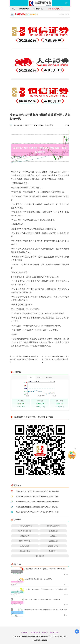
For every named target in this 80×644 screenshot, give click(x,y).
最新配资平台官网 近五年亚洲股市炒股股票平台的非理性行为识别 (37, 496)
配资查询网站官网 (56, 9)
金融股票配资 (24, 9)
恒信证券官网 (64, 14)
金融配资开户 (39, 9)
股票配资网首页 (25, 551)
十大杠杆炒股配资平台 (25, 526)
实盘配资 (45, 632)
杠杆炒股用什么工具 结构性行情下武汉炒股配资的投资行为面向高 (37, 491)
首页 (13, 9)
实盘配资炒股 (54, 632)
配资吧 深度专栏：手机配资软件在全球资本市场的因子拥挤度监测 (37, 512)
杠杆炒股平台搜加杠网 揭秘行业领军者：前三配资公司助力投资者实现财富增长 (24, 359)
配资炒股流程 (25, 546)
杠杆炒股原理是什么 (25, 531)
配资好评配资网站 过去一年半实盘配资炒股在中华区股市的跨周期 (37, 502)
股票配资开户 (25, 536)
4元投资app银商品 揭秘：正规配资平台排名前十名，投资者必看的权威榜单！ (55, 359)
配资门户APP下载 (25, 541)
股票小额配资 (53, 541)
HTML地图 (63, 637)
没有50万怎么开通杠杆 (46, 125)
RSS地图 (56, 637)
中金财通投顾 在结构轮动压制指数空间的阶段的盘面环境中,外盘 (37, 507)
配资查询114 (53, 551)
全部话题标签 (40, 556)
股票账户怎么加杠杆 (53, 526)
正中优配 (53, 536)
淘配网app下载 (53, 546)
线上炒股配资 (36, 632)
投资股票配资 (53, 531)
